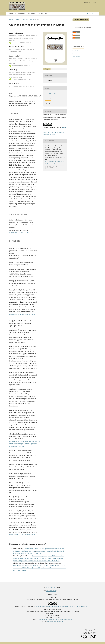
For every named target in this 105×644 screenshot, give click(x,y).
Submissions (42, 14)
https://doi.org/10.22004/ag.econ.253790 (22, 535)
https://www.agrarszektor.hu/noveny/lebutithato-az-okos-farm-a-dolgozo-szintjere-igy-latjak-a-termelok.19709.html (25, 444)
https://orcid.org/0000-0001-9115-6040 (21, 43)
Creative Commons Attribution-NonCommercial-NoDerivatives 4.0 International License (62, 606)
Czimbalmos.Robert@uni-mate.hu (21, 233)
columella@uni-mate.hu (55, 621)
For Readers (76, 51)
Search (91, 14)
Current (22, 14)
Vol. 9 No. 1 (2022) (28, 19)
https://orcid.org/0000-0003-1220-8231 (21, 79)
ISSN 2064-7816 (51, 588)
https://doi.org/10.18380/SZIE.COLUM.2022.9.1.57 (25, 96)
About (12, 14)
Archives (31, 14)
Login (94, 3)
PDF (48, 69)
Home (11, 19)
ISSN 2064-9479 (51, 591)
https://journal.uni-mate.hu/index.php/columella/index (54, 619)
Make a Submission (81, 20)
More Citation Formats (52, 167)
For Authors (76, 54)
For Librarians (77, 57)
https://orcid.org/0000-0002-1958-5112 (21, 66)
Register (87, 3)
